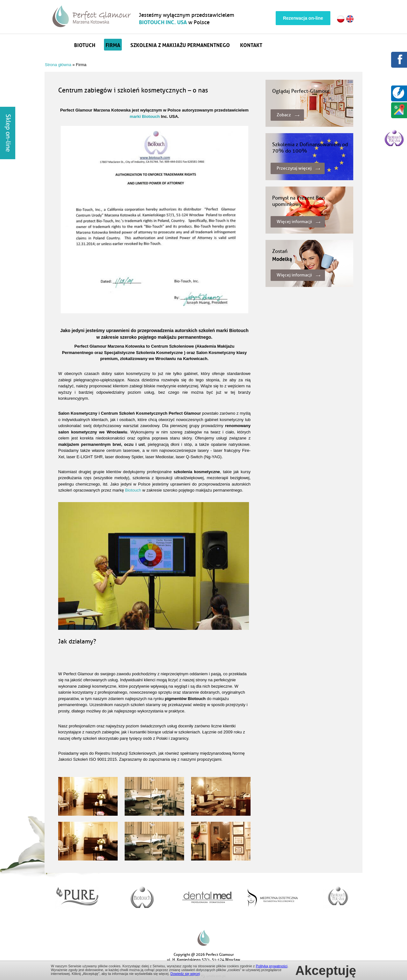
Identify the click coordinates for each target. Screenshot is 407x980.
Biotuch (85, 44)
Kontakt (251, 44)
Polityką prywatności (272, 966)
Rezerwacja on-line (303, 18)
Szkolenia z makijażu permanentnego (180, 44)
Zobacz (284, 115)
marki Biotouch (145, 116)
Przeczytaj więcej (294, 168)
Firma (113, 44)
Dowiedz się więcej (185, 974)
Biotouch (133, 490)
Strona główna (61, 45)
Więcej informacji (294, 222)
